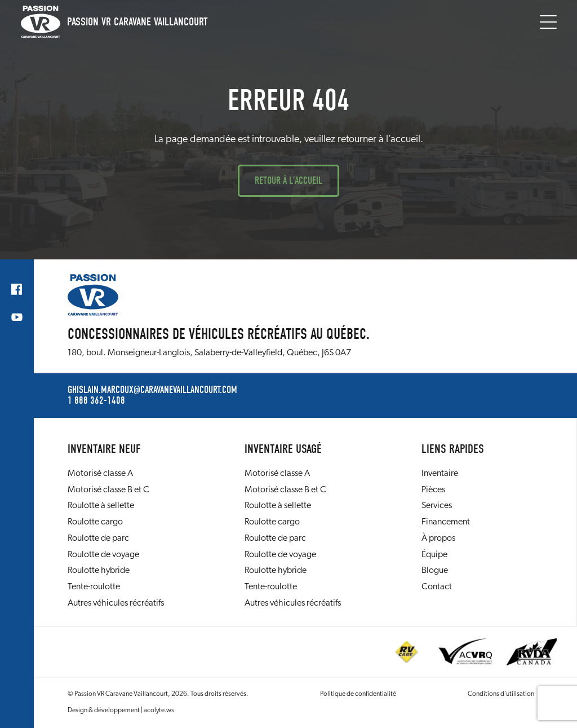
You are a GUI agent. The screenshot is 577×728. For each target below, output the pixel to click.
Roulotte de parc (98, 539)
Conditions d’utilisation (501, 694)
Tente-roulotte (94, 587)
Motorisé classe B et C (108, 490)
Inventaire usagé (283, 449)
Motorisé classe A (100, 474)
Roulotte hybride (99, 571)
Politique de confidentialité (358, 694)
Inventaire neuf (104, 449)
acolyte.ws (159, 711)
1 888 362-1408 (96, 401)
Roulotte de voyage (103, 555)
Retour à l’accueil (288, 181)
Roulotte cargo (95, 522)
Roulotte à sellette (101, 506)
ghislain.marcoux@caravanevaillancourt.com (152, 390)
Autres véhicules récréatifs (116, 603)
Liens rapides (453, 449)
